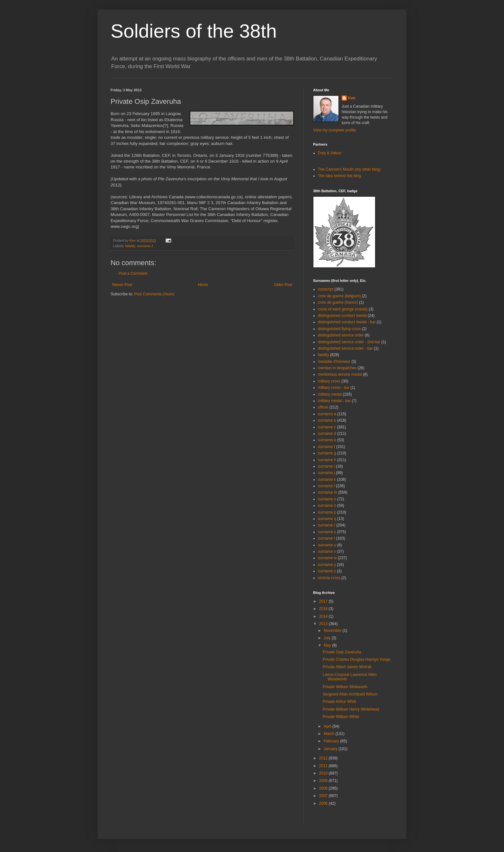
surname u (327, 545)
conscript (326, 289)
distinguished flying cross (339, 329)
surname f (326, 447)
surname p (327, 512)
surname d (327, 434)
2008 (324, 788)
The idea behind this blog (339, 176)
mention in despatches (337, 368)
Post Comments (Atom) (154, 294)
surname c (327, 427)
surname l (326, 486)
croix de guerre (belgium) (339, 296)
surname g (327, 453)
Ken (133, 240)
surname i (326, 466)
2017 (324, 601)
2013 (324, 624)
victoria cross (329, 578)
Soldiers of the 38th (194, 31)
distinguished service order (341, 335)
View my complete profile (334, 130)
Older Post (283, 285)
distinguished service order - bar (345, 348)
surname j (326, 473)
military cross (329, 381)
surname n (327, 499)
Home (203, 285)
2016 (324, 609)
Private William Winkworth (345, 687)
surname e (327, 440)
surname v (327, 552)
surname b (327, 420)
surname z (145, 246)
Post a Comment (133, 274)
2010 (324, 773)
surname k (327, 480)
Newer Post (122, 285)
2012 (324, 758)
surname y (327, 565)
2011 (324, 766)
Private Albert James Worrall (347, 667)
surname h (327, 460)
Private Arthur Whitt (339, 702)
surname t (326, 538)
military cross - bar (334, 388)
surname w (327, 558)
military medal (330, 394)
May (328, 645)
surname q (327, 519)
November (333, 631)
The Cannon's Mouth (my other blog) (349, 169)
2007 (324, 796)
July (328, 638)
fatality (130, 246)
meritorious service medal (340, 374)
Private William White (341, 717)
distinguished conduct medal (342, 316)
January (331, 749)
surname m (328, 492)
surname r (327, 525)
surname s (327, 532)
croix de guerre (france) (338, 302)
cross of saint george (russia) (343, 309)
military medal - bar (334, 401)
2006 (324, 803)
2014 (324, 616)
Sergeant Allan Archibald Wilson (350, 694)
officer (323, 407)
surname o (327, 506)
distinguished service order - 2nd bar (349, 342)
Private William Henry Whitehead (351, 709)
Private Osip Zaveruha (342, 652)
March (330, 734)
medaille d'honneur (334, 362)
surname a (327, 414)
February (332, 741)
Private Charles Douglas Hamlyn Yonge (356, 659)
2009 (324, 781)
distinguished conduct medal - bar (347, 322)
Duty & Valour (330, 153)
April (328, 726)
